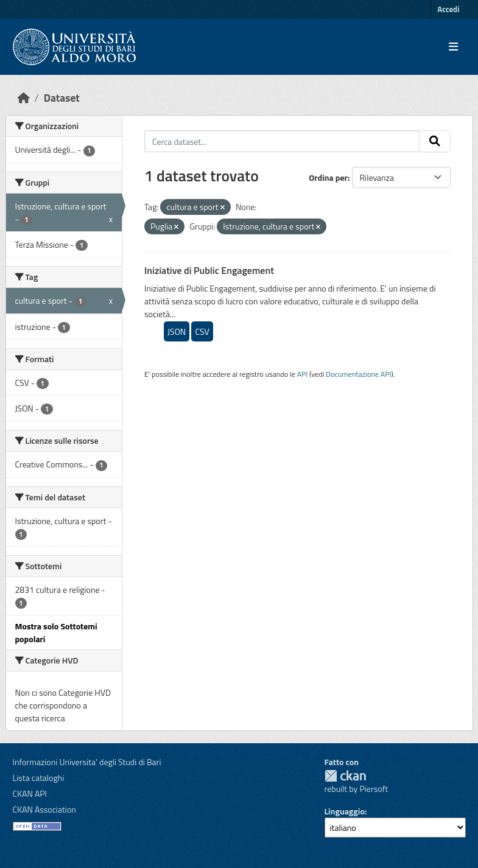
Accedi (448, 9)
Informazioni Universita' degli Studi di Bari (87, 762)
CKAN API (30, 793)
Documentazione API (358, 374)
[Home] (24, 98)
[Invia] (435, 141)
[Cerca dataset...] (282, 141)
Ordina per (328, 177)
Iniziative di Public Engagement (209, 270)
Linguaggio (345, 811)
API (303, 374)
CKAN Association (44, 809)
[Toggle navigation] (453, 47)
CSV (202, 331)
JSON (177, 331)
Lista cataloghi (39, 778)
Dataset (62, 98)
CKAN (345, 776)
